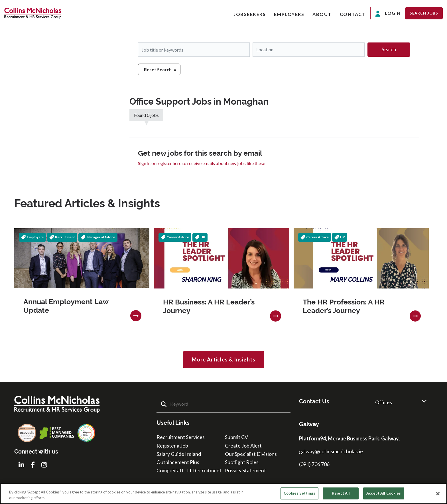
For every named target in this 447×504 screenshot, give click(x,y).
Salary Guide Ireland (179, 454)
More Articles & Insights (224, 359)
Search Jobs (424, 13)
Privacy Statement (245, 470)
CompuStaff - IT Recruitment (189, 470)
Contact (353, 14)
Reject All (341, 493)
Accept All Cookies (384, 493)
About (322, 14)
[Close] (438, 493)
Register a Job (172, 445)
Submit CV (236, 437)
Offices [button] (384, 402)
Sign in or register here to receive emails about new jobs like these (202, 163)
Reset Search (158, 69)
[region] (223, 494)
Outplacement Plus (178, 462)
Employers (289, 14)
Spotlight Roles (242, 462)
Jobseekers (250, 14)
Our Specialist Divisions (251, 454)
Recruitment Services (181, 437)
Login (388, 14)
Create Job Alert (243, 445)
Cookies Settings (299, 493)
